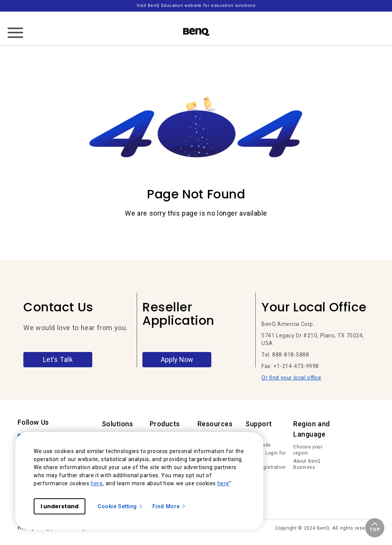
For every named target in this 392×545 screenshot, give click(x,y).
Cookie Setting (120, 506)
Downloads (258, 445)
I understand (60, 506)
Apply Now (177, 359)
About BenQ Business (307, 464)
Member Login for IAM (265, 456)
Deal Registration (265, 467)
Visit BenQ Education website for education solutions (196, 6)
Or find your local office (291, 378)
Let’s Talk (58, 359)
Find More (169, 506)
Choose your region (308, 450)
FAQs (251, 437)
